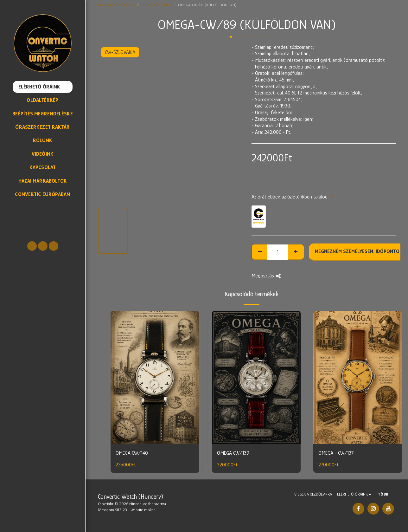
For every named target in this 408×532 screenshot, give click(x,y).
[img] (155, 378)
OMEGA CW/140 (132, 453)
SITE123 (121, 510)
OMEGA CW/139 (233, 453)
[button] (32, 246)
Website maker (143, 510)
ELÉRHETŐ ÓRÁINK (156, 5)
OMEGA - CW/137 (336, 453)
